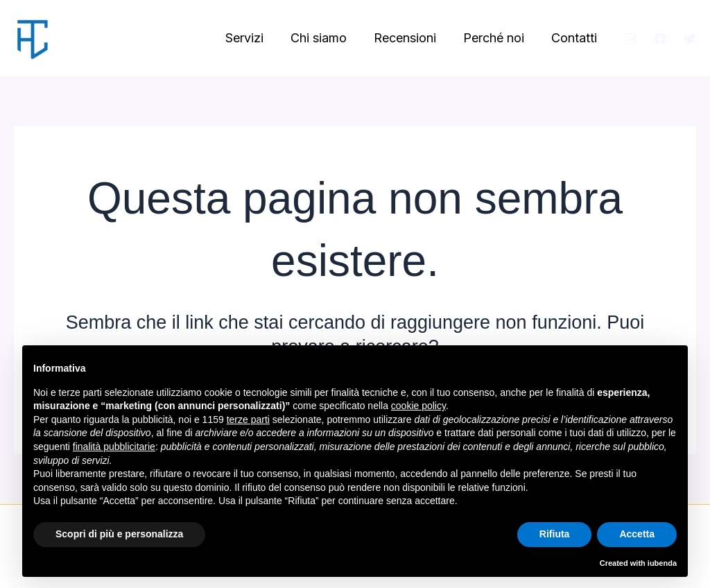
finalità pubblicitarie (114, 447)
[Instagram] (630, 39)
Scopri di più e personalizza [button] (119, 534)
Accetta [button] (637, 534)
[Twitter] (690, 39)
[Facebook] (660, 39)
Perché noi (496, 38)
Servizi (253, 38)
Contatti (575, 38)
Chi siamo (326, 38)
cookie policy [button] (418, 406)
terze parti (248, 420)
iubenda (662, 563)
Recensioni (410, 38)
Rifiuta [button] (555, 534)
